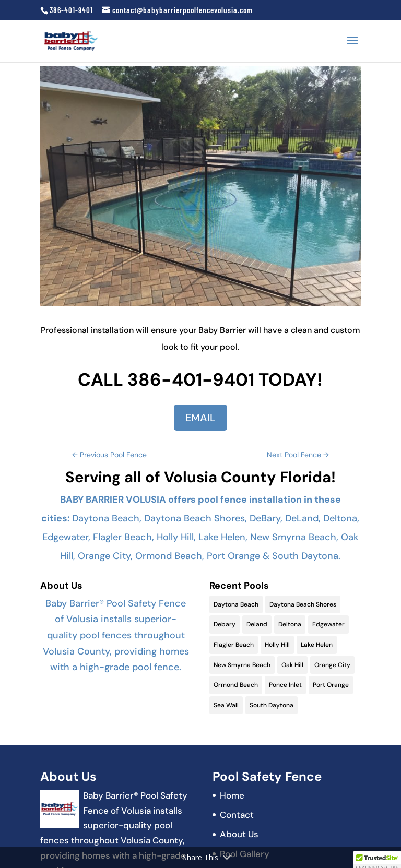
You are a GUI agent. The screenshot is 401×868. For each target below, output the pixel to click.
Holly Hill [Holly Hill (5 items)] (277, 645)
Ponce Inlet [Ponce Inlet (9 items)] (285, 685)
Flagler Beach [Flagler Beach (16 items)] (234, 645)
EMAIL (200, 418)
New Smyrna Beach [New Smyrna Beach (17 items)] (242, 665)
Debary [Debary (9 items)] (225, 624)
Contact (237, 815)
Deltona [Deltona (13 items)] (290, 624)
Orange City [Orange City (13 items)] (332, 665)
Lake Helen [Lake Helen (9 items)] (317, 645)
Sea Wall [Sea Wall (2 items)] (226, 705)
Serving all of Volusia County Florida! (200, 477)
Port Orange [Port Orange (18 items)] (331, 685)
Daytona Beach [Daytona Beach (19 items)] (236, 604)
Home (232, 795)
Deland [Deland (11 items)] (257, 624)
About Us (239, 834)
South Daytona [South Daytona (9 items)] (272, 705)
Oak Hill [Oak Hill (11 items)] (292, 665)
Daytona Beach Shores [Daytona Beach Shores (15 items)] (303, 604)
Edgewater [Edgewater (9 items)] (328, 624)
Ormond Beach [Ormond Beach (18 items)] (236, 685)
